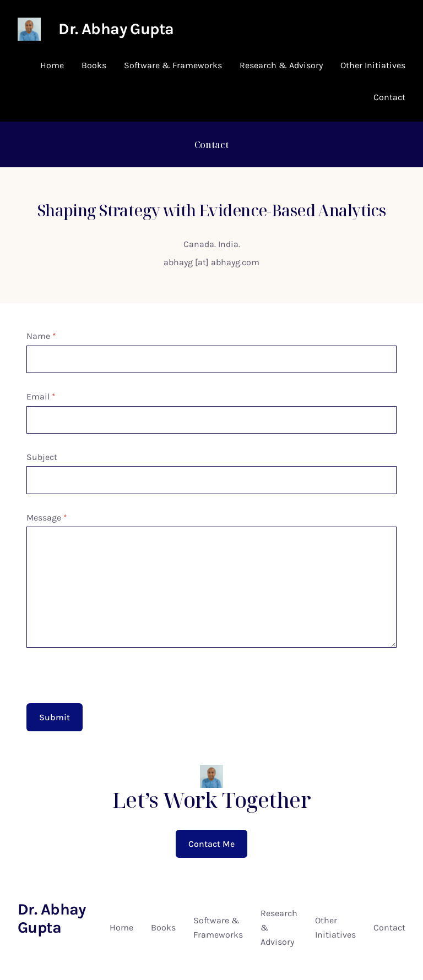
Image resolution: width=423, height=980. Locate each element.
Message (47, 518)
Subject (42, 457)
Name (41, 336)
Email (41, 396)
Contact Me (211, 844)
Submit (55, 717)
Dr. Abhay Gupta (116, 29)
